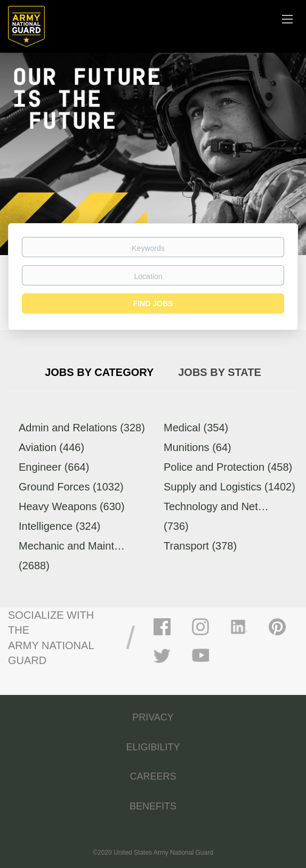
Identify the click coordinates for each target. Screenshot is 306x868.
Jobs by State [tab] (220, 372)
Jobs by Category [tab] (99, 372)
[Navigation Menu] (287, 19)
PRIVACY (153, 717)
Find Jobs (153, 304)
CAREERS (153, 776)
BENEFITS (153, 806)
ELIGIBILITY (153, 747)
